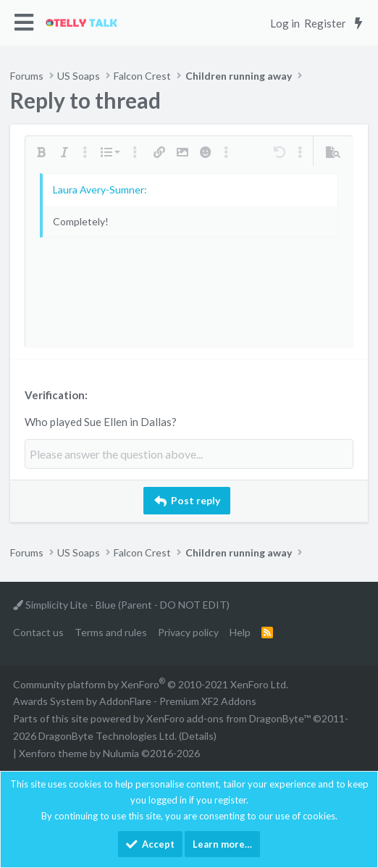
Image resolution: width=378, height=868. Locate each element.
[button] (24, 23)
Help (240, 632)
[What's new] (358, 23)
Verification (55, 395)
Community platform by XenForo (151, 684)
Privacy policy (188, 632)
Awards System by (135, 701)
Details (198, 736)
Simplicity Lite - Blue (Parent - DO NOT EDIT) (121, 605)
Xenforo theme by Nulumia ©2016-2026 (109, 753)
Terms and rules (111, 632)
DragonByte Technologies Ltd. (108, 736)
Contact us (38, 632)
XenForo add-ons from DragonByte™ (228, 718)
